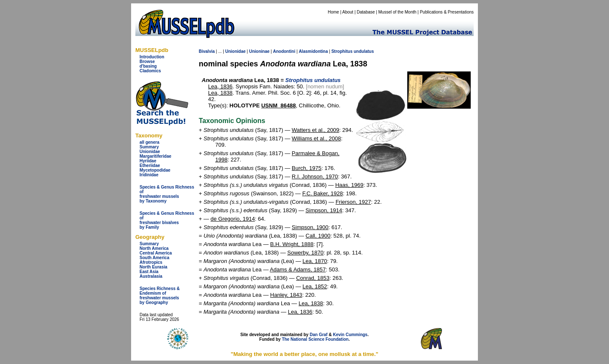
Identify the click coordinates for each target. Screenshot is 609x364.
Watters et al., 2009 (315, 130)
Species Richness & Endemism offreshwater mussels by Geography (160, 296)
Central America (156, 253)
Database (366, 12)
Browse (147, 62)
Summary (149, 147)
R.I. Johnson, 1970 (315, 177)
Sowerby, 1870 (305, 253)
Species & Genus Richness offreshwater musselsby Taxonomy (167, 194)
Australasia (151, 276)
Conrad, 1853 (313, 278)
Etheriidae (150, 166)
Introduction (152, 57)
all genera (150, 142)
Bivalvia (207, 51)
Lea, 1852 (315, 286)
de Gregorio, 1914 (233, 219)
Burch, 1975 (307, 168)
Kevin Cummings (350, 335)
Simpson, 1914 (324, 210)
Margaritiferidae (155, 156)
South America (154, 258)
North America (154, 248)
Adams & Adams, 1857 (298, 270)
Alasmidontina (313, 51)
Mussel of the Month (398, 12)
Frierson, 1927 (353, 202)
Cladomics (150, 71)
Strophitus (342, 51)
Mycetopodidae (155, 170)
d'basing (148, 66)
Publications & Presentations (447, 12)
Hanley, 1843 (286, 295)
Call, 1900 (318, 236)
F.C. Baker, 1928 (323, 193)
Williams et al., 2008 (316, 138)
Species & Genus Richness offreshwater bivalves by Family (167, 220)
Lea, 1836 (220, 86)
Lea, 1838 (220, 93)
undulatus (364, 51)
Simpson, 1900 (310, 227)
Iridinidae (149, 175)
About (348, 12)
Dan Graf (318, 335)
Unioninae (259, 51)
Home (333, 12)
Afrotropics (151, 262)
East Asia (149, 272)
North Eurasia (154, 267)
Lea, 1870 (315, 261)
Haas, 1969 (350, 185)
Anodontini (284, 51)
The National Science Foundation (315, 339)
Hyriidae (148, 161)
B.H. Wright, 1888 (292, 244)
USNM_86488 (279, 105)
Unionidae (150, 152)
